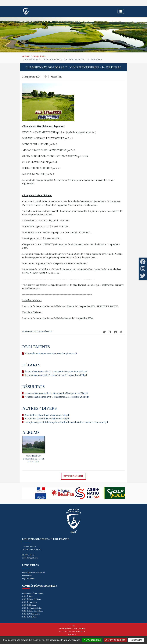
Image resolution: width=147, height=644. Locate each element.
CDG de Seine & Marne (32, 599)
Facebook (110, 332)
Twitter (104, 332)
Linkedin (116, 332)
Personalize (136, 640)
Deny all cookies (115, 640)
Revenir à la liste (74, 476)
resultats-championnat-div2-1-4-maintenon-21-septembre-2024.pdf (55, 397)
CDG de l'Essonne (29, 605)
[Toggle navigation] (121, 11)
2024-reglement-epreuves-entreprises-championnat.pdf (50, 353)
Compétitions (39, 56)
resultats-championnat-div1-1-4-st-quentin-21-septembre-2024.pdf (55, 393)
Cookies (72, 634)
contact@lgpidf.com (30, 558)
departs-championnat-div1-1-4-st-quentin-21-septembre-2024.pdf (55, 371)
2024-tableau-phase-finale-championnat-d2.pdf (46, 419)
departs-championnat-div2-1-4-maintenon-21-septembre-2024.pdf (55, 375)
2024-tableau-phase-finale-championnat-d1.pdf (46, 415)
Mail (121, 332)
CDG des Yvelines (29, 602)
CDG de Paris (28, 596)
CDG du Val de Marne (31, 614)
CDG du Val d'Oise (30, 617)
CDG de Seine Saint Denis (33, 611)
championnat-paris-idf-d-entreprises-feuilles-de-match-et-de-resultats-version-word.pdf (65, 422)
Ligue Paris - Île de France (33, 593)
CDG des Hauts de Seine (32, 608)
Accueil (26, 56)
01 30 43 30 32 (28, 555)
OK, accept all (92, 640)
